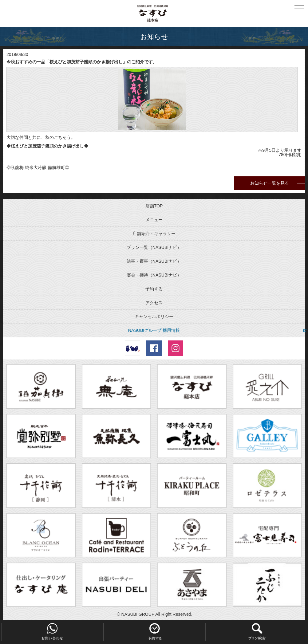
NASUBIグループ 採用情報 (154, 330)
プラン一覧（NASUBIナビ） (154, 247)
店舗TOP (154, 206)
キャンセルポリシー (154, 316)
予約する (154, 289)
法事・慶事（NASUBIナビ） (154, 261)
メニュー (154, 220)
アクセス (154, 303)
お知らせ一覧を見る (270, 183)
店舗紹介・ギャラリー (154, 234)
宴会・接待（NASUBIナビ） (154, 275)
